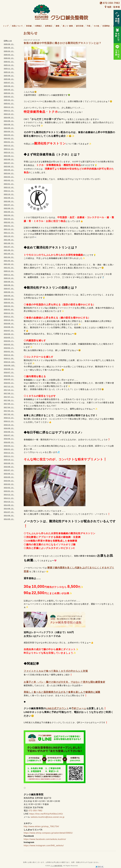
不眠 (89, 26)
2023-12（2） (9, 146)
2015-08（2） (9, 467)
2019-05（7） (9, 338)
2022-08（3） (9, 201)
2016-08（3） (9, 432)
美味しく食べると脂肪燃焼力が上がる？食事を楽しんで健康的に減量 (62, 692)
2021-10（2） (9, 236)
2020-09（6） (9, 282)
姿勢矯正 (49, 26)
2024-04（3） (9, 132)
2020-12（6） (9, 271)
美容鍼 (29, 26)
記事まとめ (8, 41)
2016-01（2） (9, 449)
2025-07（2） (9, 83)
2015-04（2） (9, 481)
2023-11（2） (9, 149)
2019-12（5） (9, 313)
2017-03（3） (9, 411)
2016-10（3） (9, 425)
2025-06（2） (9, 86)
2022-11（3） (9, 191)
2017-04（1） (9, 407)
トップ (6, 26)
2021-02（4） (9, 264)
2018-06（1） (9, 376)
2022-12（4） (9, 187)
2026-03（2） (9, 55)
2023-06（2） (9, 166)
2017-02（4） (9, 414)
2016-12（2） (9, 418)
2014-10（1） (9, 502)
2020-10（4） (9, 278)
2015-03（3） (9, 484)
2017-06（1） (9, 400)
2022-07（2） (9, 205)
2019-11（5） (9, 317)
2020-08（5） (9, 285)
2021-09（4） (9, 240)
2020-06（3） (9, 292)
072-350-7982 (110, 3)
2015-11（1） (9, 456)
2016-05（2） (9, 442)
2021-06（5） (9, 250)
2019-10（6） (9, 320)
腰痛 (58, 26)
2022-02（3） (9, 222)
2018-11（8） (9, 358)
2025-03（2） (9, 97)
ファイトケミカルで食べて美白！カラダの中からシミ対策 (56, 671)
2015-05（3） (9, 477)
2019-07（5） (9, 331)
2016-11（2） (9, 421)
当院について (17, 26)
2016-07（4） (9, 435)
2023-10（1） (9, 152)
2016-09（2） (9, 428)
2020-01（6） (9, 310)
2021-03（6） (9, 261)
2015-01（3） (9, 491)
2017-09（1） (9, 393)
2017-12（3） (9, 386)
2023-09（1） (9, 156)
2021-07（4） (9, 247)
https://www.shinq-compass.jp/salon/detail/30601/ (48, 833)
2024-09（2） (9, 118)
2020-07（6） (9, 289)
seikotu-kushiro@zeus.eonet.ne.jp (47, 817)
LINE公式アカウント (57, 708)
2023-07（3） (9, 163)
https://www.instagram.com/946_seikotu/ (44, 846)
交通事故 (106, 26)
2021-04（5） (9, 257)
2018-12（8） (9, 355)
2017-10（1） (9, 390)
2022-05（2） (9, 212)
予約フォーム (79, 708)
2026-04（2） (9, 51)
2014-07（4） (9, 512)
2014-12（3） (9, 495)
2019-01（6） (9, 352)
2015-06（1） (9, 474)
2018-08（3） (9, 369)
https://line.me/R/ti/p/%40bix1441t (46, 814)
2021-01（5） (9, 268)
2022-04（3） (9, 215)
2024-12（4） (9, 107)
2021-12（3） (9, 229)
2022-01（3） (9, 226)
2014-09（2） (9, 505)
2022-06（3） (9, 208)
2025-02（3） (9, 100)
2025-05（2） (9, 90)
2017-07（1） (9, 397)
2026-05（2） (9, 48)
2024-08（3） (9, 121)
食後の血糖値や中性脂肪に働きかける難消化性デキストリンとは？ (62, 43)
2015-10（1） (9, 460)
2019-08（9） (9, 327)
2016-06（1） (9, 439)
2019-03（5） (9, 344)
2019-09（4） (9, 324)
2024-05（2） (9, 128)
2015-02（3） (9, 488)
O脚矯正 (38, 26)
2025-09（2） (9, 76)
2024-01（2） (9, 142)
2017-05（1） (9, 404)
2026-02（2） (9, 58)
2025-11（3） (9, 69)
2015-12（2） (9, 453)
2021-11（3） (9, 233)
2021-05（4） (9, 254)
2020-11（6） (9, 275)
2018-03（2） (9, 383)
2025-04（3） (9, 93)
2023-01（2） (9, 184)
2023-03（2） (9, 177)
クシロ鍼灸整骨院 (56, 866)
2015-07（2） (9, 470)
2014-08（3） (9, 509)
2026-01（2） (9, 62)
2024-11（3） (9, 111)
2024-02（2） (9, 138)
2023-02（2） (9, 180)
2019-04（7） (9, 341)
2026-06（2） (9, 44)
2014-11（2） (9, 498)
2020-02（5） (9, 306)
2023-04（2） (9, 173)
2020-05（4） (9, 296)
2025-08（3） (9, 79)
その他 (96, 26)
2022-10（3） (9, 194)
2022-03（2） (9, 219)
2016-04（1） (9, 446)
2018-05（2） (9, 379)
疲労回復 (80, 26)
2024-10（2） (9, 114)
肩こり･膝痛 (68, 26)
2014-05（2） (9, 519)
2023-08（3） (9, 159)
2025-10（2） (9, 72)
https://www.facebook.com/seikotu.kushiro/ (45, 839)
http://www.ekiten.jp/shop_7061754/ (41, 826)
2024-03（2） (9, 135)
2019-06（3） (9, 334)
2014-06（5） (9, 516)
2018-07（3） (9, 372)
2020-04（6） (9, 299)
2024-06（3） (9, 124)
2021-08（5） (9, 243)
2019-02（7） (9, 348)
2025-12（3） (9, 65)
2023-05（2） (9, 170)
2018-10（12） (10, 362)
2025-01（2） (9, 104)
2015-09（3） (9, 463)
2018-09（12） (10, 365)
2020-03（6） (9, 303)
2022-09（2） (9, 198)
